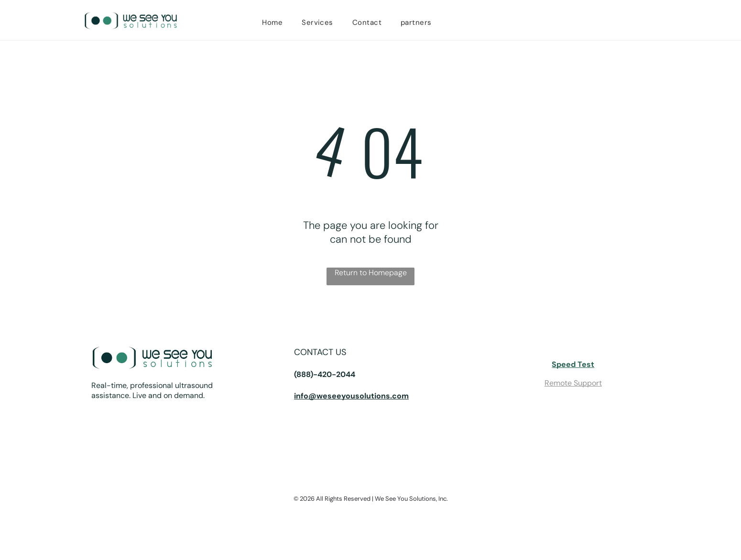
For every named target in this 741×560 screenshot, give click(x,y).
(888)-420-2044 (325, 374)
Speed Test (573, 364)
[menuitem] (272, 22)
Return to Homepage (371, 273)
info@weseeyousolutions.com (351, 396)
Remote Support (573, 383)
